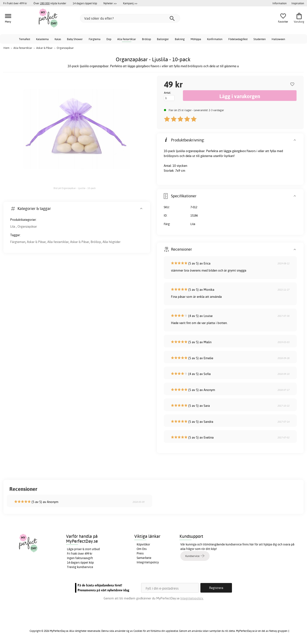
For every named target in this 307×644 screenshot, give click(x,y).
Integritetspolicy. (192, 598)
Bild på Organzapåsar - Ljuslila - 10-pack (75, 188)
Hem (6, 48)
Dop (109, 39)
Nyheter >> (110, 3)
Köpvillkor (143, 544)
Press (140, 553)
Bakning (180, 39)
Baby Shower (75, 39)
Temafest (25, 39)
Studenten (260, 39)
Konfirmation (215, 39)
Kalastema (42, 39)
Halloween (278, 39)
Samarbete (144, 558)
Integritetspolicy (148, 562)
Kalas (58, 39)
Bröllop (146, 39)
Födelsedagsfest (238, 39)
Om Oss (142, 549)
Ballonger (163, 39)
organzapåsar (195, 151)
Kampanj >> (130, 3)
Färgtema (95, 39)
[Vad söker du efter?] (130, 18)
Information (279, 3)
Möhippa (196, 39)
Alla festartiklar (127, 39)
